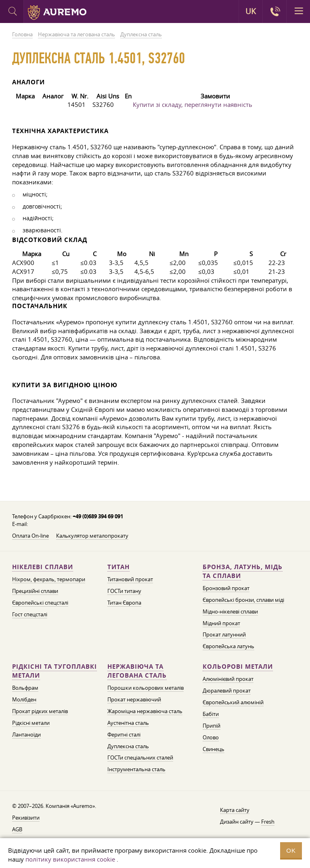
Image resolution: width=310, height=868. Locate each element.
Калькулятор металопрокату (92, 536)
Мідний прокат (221, 623)
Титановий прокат (130, 579)
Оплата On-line (30, 536)
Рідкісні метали (31, 723)
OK (291, 850)
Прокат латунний (224, 634)
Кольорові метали (238, 667)
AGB (17, 829)
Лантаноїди (26, 734)
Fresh (268, 822)
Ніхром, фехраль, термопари (49, 579)
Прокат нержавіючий (134, 699)
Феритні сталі (124, 734)
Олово (211, 737)
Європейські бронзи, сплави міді (243, 600)
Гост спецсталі (30, 614)
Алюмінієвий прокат (228, 679)
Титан (118, 567)
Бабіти (211, 714)
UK (251, 11)
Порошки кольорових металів (146, 688)
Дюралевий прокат (227, 691)
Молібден (24, 699)
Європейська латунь (228, 646)
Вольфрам (25, 688)
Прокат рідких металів (40, 711)
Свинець (214, 749)
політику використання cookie (70, 859)
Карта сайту (235, 810)
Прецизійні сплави (35, 591)
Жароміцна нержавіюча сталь (145, 711)
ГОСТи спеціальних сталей (140, 757)
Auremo (57, 13)
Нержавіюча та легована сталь (137, 671)
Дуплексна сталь (128, 746)
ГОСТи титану (124, 591)
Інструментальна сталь (136, 769)
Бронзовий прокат (226, 588)
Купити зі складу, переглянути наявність (193, 104)
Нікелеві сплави (43, 567)
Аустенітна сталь (128, 723)
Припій (212, 726)
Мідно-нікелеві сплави (230, 611)
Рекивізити (26, 818)
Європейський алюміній (233, 702)
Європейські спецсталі (40, 603)
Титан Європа (124, 603)
